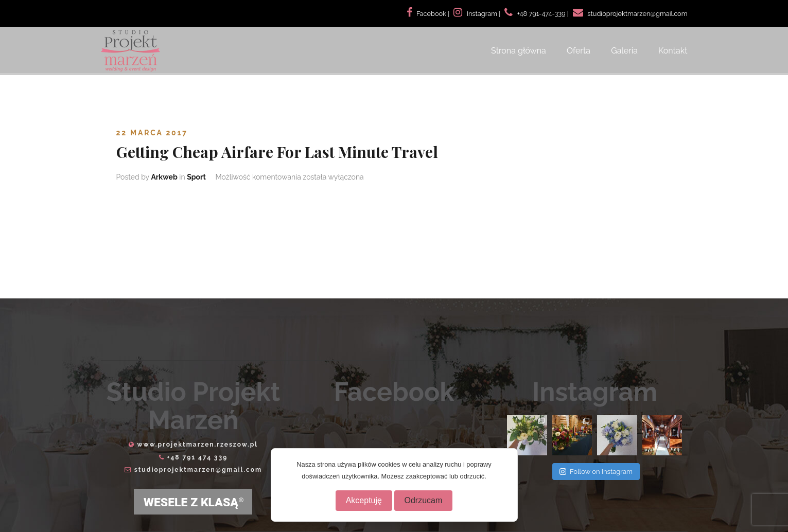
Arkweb (164, 177)
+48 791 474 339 (198, 457)
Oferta (579, 51)
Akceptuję (364, 500)
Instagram (482, 14)
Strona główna (519, 51)
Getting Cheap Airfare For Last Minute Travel (277, 152)
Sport (196, 177)
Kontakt (673, 51)
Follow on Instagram (596, 472)
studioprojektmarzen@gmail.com (198, 470)
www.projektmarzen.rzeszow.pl (197, 445)
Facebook (431, 14)
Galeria (624, 51)
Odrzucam (424, 500)
